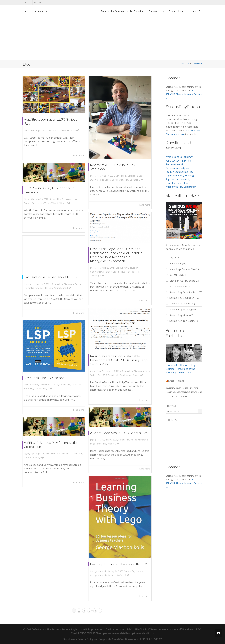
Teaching (99, 273)
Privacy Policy (86, 639)
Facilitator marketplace (178, 168)
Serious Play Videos (126, 440)
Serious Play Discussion (62, 128)
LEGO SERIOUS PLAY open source (97, 633)
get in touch (138, 633)
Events (181, 11)
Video (113, 443)
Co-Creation (73, 453)
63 (95, 610)
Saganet (132, 174)
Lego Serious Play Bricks (182, 281)
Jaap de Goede (106, 174)
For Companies (119, 11)
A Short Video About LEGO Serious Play (119, 434)
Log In (191, 11)
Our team (185, 64)
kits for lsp (33, 286)
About (104, 11)
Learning (109, 270)
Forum (172, 11)
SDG (107, 372)
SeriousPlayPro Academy (182, 321)
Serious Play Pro (35, 11)
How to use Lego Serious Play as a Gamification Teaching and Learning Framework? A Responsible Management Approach (117, 256)
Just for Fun (176, 275)
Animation (139, 440)
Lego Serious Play (120, 174)
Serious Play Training (181, 309)
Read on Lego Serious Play (179, 172)
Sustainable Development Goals (123, 372)
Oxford (120, 569)
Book (31, 385)
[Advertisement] (113, 39)
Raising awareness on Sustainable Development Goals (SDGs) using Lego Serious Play (119, 360)
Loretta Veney (45, 202)
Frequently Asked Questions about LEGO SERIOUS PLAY (130, 639)
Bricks (74, 283)
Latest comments (176, 381)
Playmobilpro (59, 286)
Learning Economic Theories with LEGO (119, 560)
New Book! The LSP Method (46, 376)
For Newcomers (157, 11)
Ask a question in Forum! (178, 161)
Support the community (178, 179)
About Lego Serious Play (182, 269)
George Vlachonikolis (103, 569)
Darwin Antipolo (35, 457)
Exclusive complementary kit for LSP (51, 277)
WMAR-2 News (58, 202)
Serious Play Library (131, 565)
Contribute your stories (178, 183)
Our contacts (197, 64)
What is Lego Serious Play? (180, 157)
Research (133, 270)
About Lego (175, 263)
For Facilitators (137, 11)
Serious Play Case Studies (183, 292)
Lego (115, 569)
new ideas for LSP (45, 286)
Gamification (100, 270)
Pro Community (178, 286)
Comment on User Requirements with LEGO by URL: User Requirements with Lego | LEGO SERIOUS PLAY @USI (184, 392)
